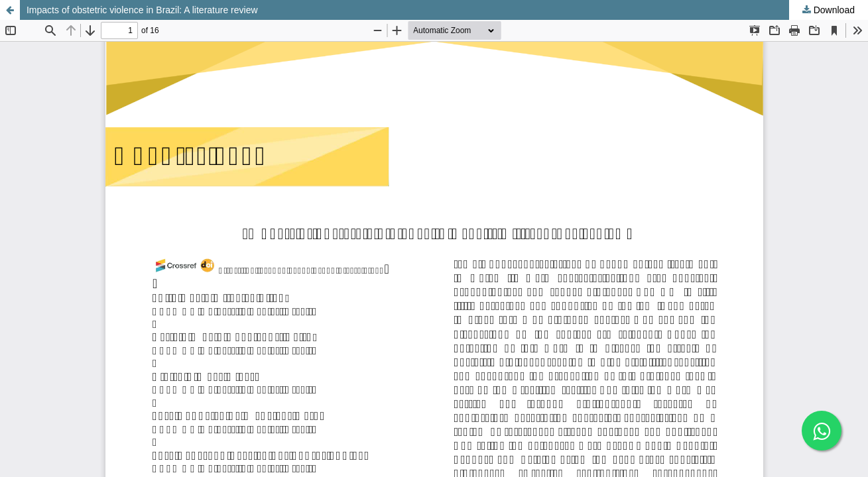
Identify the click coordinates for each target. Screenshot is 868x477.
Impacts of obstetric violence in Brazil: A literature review (142, 10)
